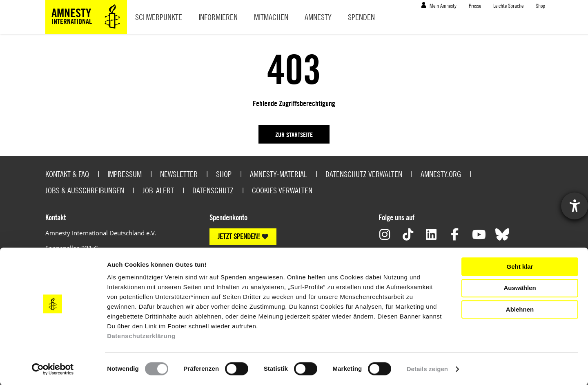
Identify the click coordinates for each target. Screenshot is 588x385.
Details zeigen (427, 369)
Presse (475, 5)
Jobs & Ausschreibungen (85, 190)
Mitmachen (271, 17)
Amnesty (318, 17)
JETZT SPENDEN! (239, 236)
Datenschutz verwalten (364, 174)
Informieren (218, 17)
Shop (540, 5)
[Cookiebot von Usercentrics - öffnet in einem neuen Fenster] (53, 369)
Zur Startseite (294, 135)
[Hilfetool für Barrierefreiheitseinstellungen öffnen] (575, 206)
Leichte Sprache (508, 5)
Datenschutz (213, 190)
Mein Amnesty (443, 5)
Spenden (361, 17)
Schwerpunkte (159, 17)
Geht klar (520, 267)
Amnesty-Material (278, 174)
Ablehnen (520, 309)
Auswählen (520, 288)
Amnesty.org (441, 174)
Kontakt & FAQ (67, 174)
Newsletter (179, 174)
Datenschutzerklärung (141, 336)
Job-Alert (158, 190)
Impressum (125, 174)
